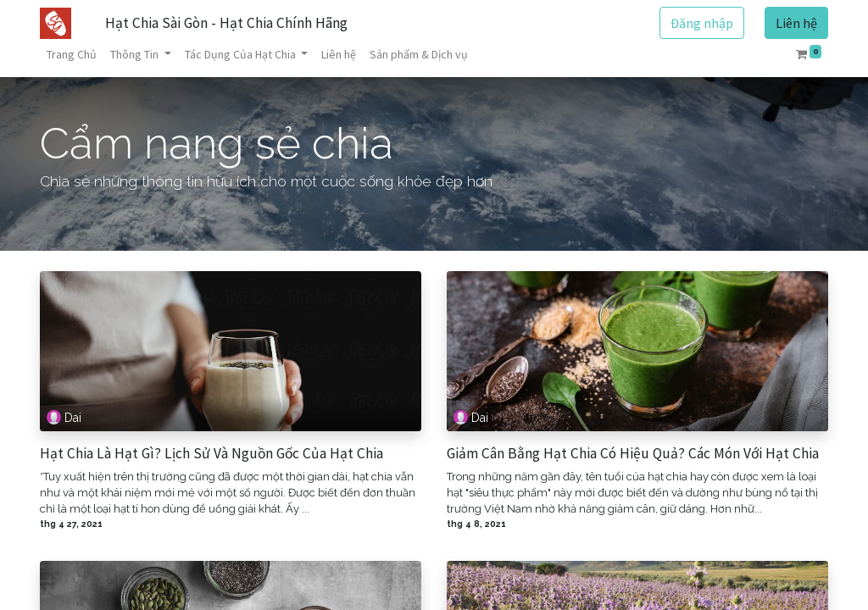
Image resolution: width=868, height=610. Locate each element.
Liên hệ (796, 23)
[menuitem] (72, 55)
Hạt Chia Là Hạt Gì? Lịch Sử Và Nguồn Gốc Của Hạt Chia (211, 454)
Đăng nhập (702, 23)
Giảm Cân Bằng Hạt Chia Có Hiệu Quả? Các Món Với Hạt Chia (633, 454)
